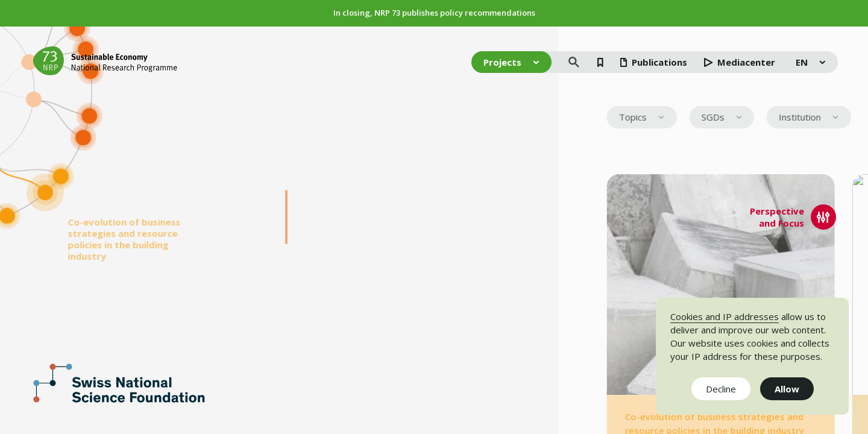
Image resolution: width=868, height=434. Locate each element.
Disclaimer (637, 379)
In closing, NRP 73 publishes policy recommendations (434, 13)
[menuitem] (840, 118)
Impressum (548, 391)
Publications (654, 62)
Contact (632, 391)
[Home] (105, 61)
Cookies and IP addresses (725, 316)
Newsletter (548, 379)
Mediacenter (740, 62)
